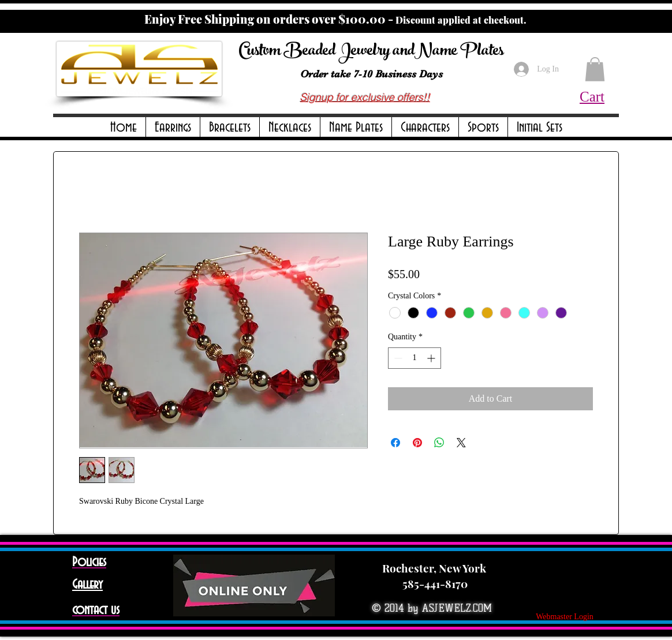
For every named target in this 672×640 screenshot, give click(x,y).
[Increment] (432, 358)
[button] (173, 128)
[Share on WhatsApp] (439, 443)
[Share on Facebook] (395, 443)
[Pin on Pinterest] (417, 443)
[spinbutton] (415, 358)
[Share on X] (461, 443)
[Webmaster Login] (565, 617)
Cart (592, 97)
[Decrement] (397, 358)
